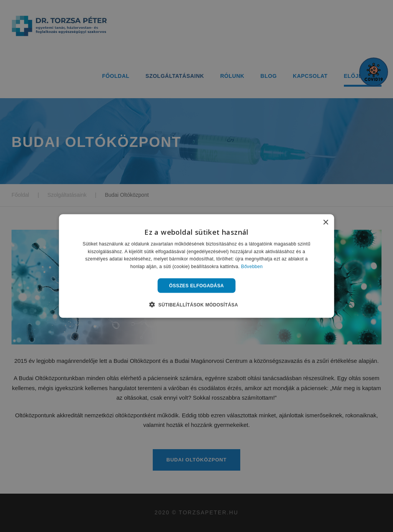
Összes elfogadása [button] (197, 286)
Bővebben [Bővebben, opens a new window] (252, 267)
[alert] (196, 266)
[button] (196, 305)
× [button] (325, 222)
